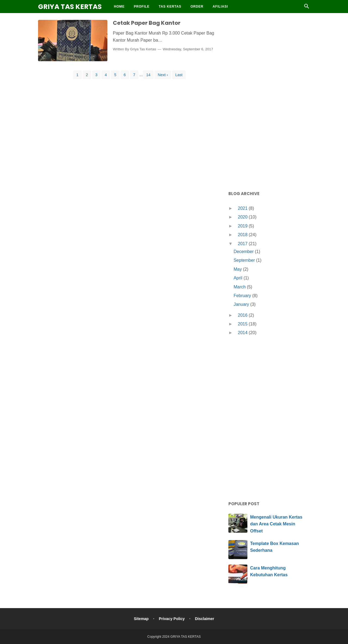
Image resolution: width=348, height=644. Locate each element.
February (243, 296)
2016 (243, 315)
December (244, 252)
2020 (243, 217)
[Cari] (307, 8)
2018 (243, 235)
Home (119, 7)
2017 (243, 244)
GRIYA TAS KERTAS (70, 7)
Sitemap (141, 619)
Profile (142, 7)
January (242, 304)
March (240, 287)
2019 (243, 226)
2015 (243, 324)
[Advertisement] (269, 101)
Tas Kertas (170, 7)
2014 (243, 333)
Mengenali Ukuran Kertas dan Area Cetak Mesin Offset (276, 524)
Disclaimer (205, 619)
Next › (163, 75)
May (238, 269)
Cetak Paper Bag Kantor (147, 23)
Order (197, 7)
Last (179, 75)
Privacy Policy (172, 619)
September (245, 260)
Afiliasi (220, 7)
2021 (243, 208)
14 (148, 75)
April (238, 278)
